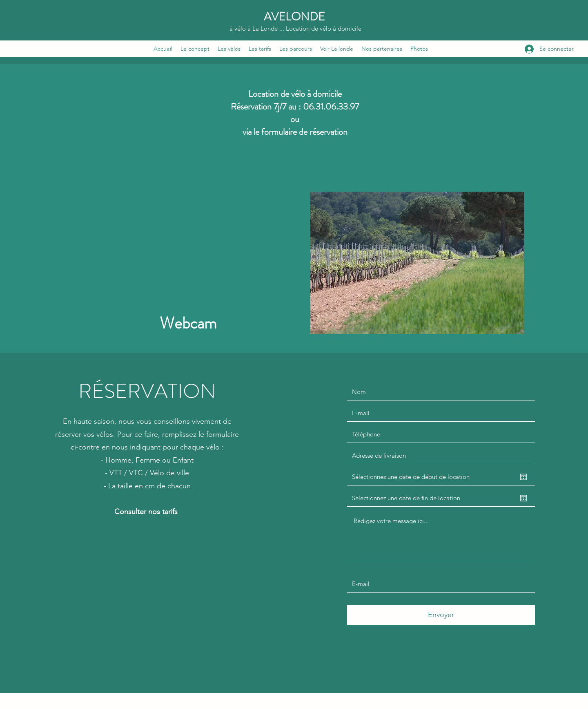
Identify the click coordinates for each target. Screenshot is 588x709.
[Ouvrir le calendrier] (523, 477)
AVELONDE (294, 17)
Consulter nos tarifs (147, 512)
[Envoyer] (441, 615)
